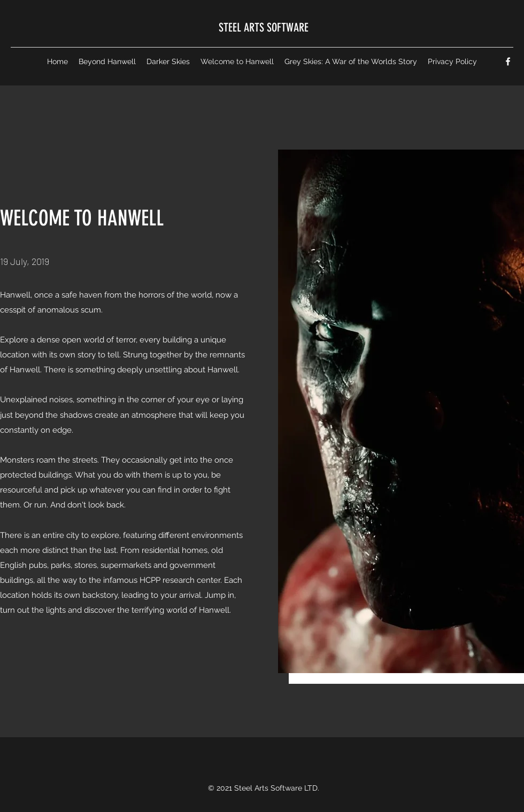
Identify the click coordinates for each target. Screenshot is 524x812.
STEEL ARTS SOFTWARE (264, 28)
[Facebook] (508, 61)
